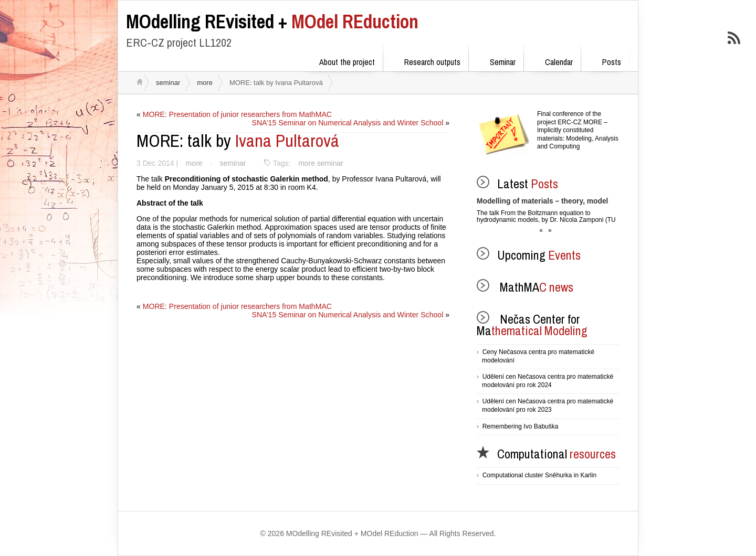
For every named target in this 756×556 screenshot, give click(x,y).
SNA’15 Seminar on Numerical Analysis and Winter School (348, 123)
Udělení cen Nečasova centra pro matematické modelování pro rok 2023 (548, 405)
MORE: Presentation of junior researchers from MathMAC (237, 114)
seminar (168, 83)
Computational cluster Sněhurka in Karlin (539, 475)
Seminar (496, 60)
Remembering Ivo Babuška (521, 426)
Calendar (552, 60)
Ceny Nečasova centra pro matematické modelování (538, 356)
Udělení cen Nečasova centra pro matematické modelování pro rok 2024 (548, 381)
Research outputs (426, 60)
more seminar (319, 163)
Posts (605, 60)
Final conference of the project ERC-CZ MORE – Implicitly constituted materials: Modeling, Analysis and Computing (578, 130)
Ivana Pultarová (238, 141)
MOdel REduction (272, 22)
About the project (340, 60)
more (205, 83)
